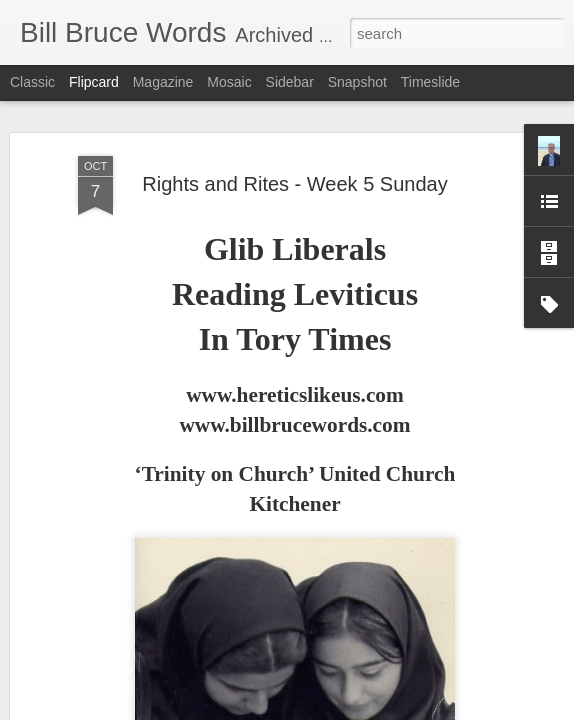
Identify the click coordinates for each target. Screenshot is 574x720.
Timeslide (430, 82)
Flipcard (94, 82)
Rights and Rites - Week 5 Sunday (294, 151)
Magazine (163, 82)
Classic (32, 82)
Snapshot (357, 82)
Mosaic (229, 82)
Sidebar (290, 82)
